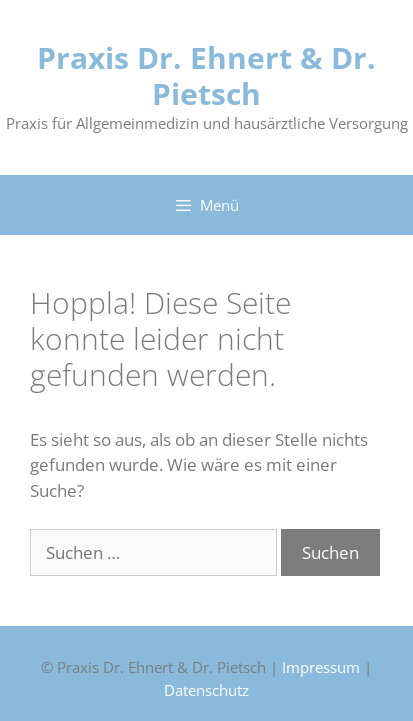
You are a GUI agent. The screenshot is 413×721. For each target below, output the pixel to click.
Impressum (321, 667)
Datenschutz (206, 690)
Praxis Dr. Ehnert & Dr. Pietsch (206, 75)
